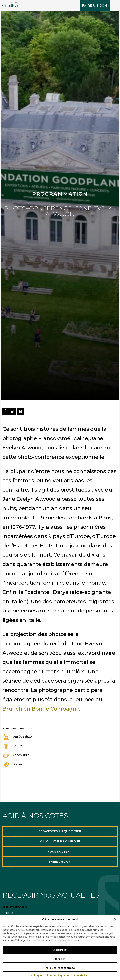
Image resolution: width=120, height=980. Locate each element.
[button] (115, 919)
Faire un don (95, 6)
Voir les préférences (60, 968)
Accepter (60, 950)
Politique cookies (42, 975)
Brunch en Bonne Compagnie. (43, 709)
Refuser (60, 959)
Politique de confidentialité (71, 975)
